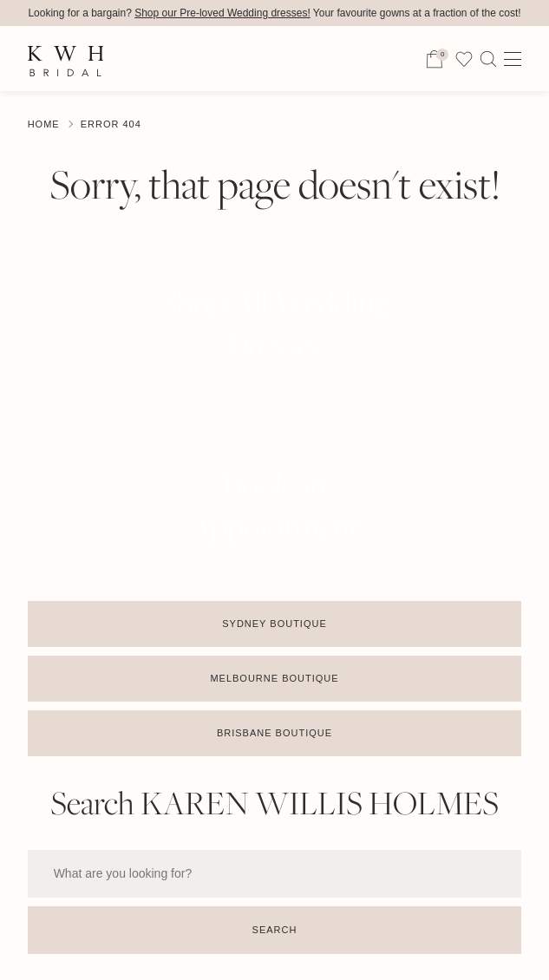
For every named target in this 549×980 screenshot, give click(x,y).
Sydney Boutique (274, 624)
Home (44, 124)
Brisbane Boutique (274, 733)
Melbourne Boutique (274, 678)
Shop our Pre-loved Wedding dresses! (222, 13)
